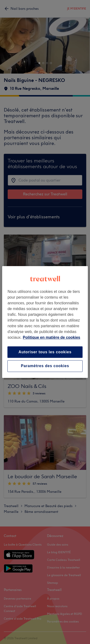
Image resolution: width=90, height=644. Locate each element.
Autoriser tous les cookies (45, 352)
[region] (45, 322)
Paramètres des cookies (45, 366)
